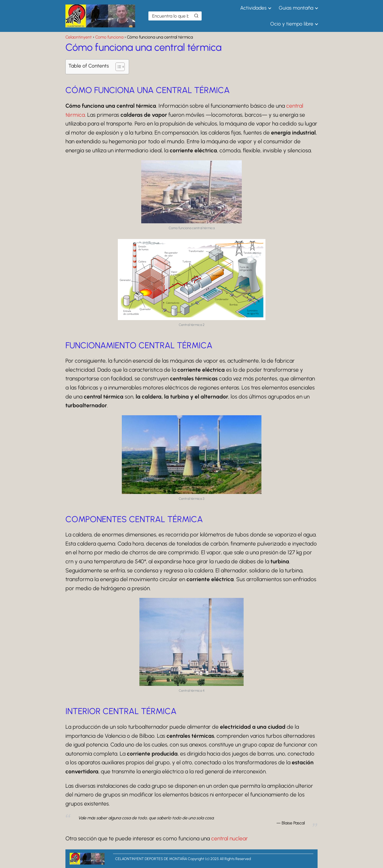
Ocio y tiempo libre (292, 24)
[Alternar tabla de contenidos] (117, 67)
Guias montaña (296, 8)
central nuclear (230, 838)
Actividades (253, 8)
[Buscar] (196, 16)
